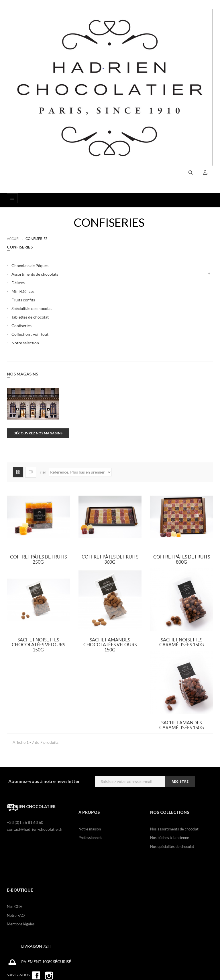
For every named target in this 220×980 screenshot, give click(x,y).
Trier (42, 472)
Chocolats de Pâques (30, 266)
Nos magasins (22, 374)
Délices (18, 283)
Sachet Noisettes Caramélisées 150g (182, 642)
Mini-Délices (23, 291)
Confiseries (21, 326)
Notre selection (25, 343)
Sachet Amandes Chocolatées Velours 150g (110, 645)
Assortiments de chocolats (35, 274)
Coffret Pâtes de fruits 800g (182, 559)
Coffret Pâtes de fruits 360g (110, 559)
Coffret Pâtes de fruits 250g (38, 559)
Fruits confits (23, 300)
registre (180, 781)
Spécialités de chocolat (32, 309)
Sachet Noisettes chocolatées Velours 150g (38, 645)
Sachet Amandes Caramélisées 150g (182, 725)
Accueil (14, 239)
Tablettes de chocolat (30, 317)
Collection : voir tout (30, 334)
